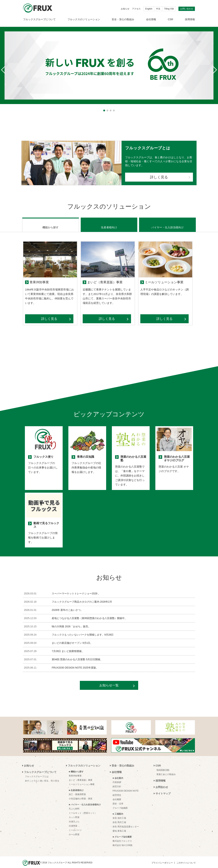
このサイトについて (186, 858)
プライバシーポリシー (162, 858)
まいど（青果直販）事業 (81, 776)
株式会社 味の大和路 (123, 841)
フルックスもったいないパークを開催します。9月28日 (83, 630)
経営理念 (117, 791)
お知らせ (125, 9)
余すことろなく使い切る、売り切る (42, 776)
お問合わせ (162, 783)
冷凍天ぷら (74, 817)
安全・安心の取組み (123, 19)
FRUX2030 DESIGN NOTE (126, 786)
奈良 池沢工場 (119, 814)
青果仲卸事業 (75, 771)
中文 (158, 9)
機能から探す (50, 223)
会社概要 (117, 795)
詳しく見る (159, 177)
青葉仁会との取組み (166, 770)
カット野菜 (74, 813)
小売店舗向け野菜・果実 (81, 794)
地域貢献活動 (163, 766)
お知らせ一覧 (109, 681)
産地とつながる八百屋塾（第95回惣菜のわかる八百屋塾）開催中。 (89, 614)
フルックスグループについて (39, 19)
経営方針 (117, 782)
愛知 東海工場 (119, 826)
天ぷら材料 (74, 804)
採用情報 (190, 19)
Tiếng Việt (169, 9)
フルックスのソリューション (84, 19)
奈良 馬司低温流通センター (126, 822)
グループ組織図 (120, 804)
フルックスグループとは (37, 772)
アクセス (136, 9)
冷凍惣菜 (73, 821)
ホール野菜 (74, 830)
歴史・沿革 (118, 799)
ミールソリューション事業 (82, 780)
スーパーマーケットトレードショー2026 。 (76, 589)
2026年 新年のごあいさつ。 (67, 605)
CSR (171, 19)
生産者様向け (109, 223)
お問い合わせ (187, 9)
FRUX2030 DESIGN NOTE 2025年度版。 (75, 663)
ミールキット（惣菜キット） (83, 809)
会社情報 (151, 19)
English (149, 9)
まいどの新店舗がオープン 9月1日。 (72, 638)
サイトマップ (163, 789)
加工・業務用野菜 (77, 790)
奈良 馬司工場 (119, 818)
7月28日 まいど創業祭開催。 (68, 647)
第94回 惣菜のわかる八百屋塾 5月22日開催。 (77, 655)
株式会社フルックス (122, 836)
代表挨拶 (117, 778)
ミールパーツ (75, 826)
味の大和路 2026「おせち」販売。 (71, 622)
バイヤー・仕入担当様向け (168, 223)
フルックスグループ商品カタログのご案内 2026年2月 (82, 597)
